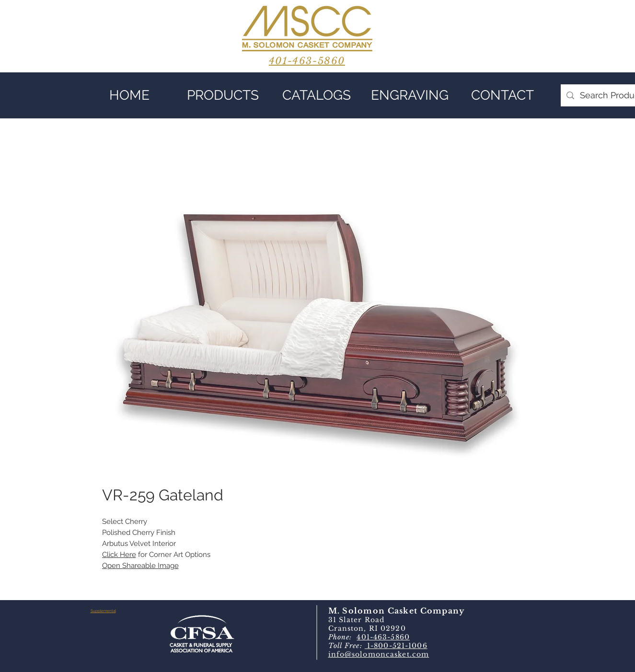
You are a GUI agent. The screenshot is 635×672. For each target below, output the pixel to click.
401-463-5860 (383, 637)
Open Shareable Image (140, 566)
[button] (223, 95)
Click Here (119, 555)
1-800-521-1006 (396, 646)
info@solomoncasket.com (379, 654)
